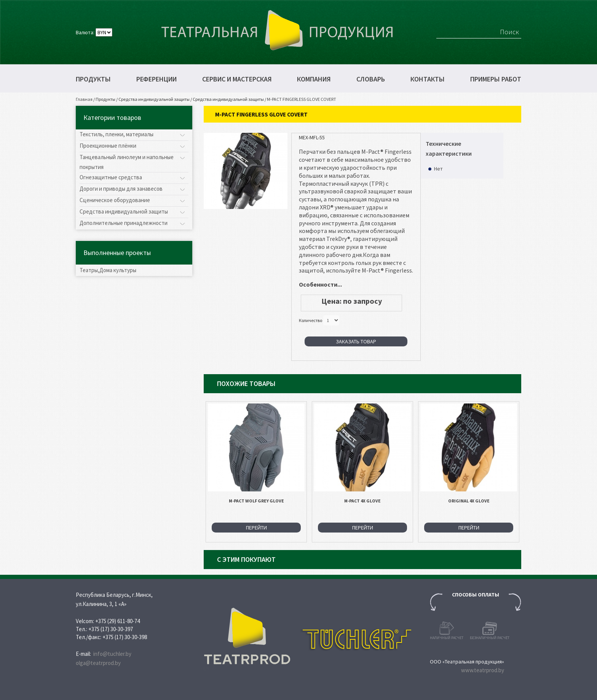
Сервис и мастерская (237, 79)
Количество (310, 320)
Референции (156, 79)
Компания (314, 79)
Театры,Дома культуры (108, 270)
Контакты (428, 79)
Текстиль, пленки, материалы (117, 134)
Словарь (371, 79)
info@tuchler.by (112, 654)
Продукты (93, 79)
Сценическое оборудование (115, 200)
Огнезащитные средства (111, 177)
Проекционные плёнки (108, 146)
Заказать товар (356, 341)
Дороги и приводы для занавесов (121, 189)
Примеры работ (496, 79)
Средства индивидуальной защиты (154, 99)
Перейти (256, 528)
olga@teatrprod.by (98, 663)
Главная (84, 99)
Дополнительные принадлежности (124, 223)
